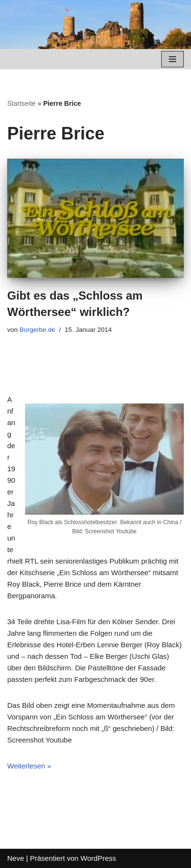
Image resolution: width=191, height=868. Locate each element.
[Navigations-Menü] (172, 59)
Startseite (21, 103)
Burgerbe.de (38, 330)
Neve (16, 858)
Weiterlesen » (29, 766)
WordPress (98, 858)
